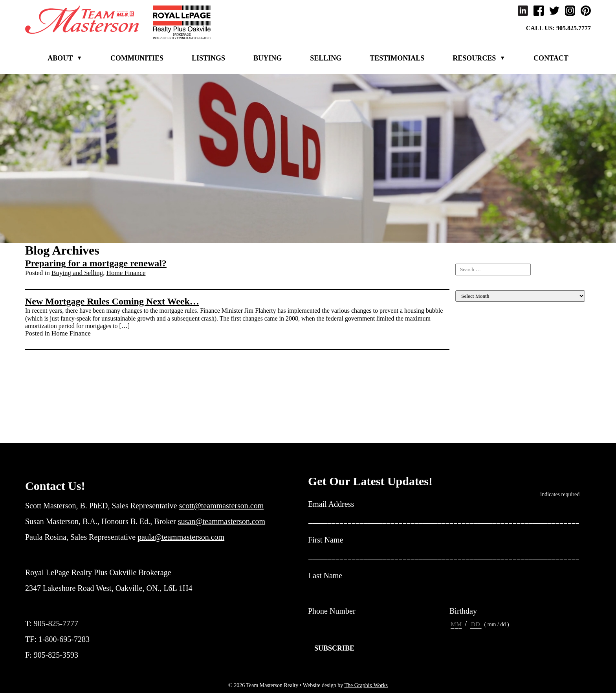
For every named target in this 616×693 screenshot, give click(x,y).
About (60, 58)
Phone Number (332, 611)
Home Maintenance (480, 350)
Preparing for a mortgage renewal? (96, 263)
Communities (137, 58)
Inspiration (469, 373)
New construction (478, 411)
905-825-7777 (56, 623)
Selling (326, 58)
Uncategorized (474, 433)
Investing (467, 380)
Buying (268, 58)
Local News (470, 395)
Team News (470, 426)
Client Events (472, 335)
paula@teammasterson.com (181, 537)
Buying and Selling (77, 273)
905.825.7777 (574, 28)
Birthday (463, 611)
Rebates (465, 418)
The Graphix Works (366, 685)
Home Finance (126, 273)
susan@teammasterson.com (222, 521)
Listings (208, 58)
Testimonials (397, 58)
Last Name (328, 576)
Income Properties (478, 365)
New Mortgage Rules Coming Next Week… (112, 301)
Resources (474, 58)
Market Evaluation (479, 403)
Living (464, 388)
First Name (329, 540)
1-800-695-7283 (64, 639)
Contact (551, 58)
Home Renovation (478, 358)
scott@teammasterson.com (222, 506)
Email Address (334, 504)
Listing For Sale (476, 328)
